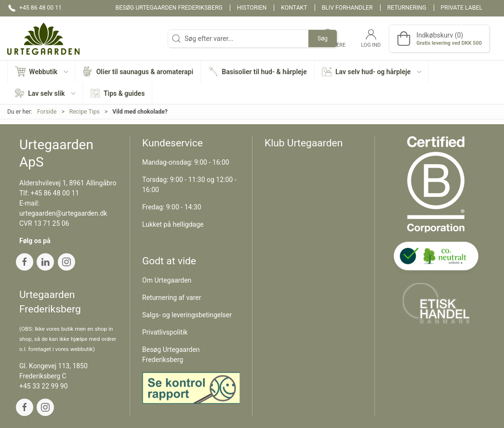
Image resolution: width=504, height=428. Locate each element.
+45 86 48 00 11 (55, 193)
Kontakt (294, 8)
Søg (323, 39)
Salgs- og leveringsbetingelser (187, 315)
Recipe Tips (85, 112)
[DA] (43, 39)
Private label (462, 8)
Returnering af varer (172, 298)
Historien (252, 8)
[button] (41, 71)
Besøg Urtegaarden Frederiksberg (169, 8)
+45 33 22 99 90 (44, 386)
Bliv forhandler (347, 8)
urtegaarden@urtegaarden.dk (63, 213)
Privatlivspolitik (165, 332)
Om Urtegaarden (167, 280)
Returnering (407, 8)
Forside (47, 112)
